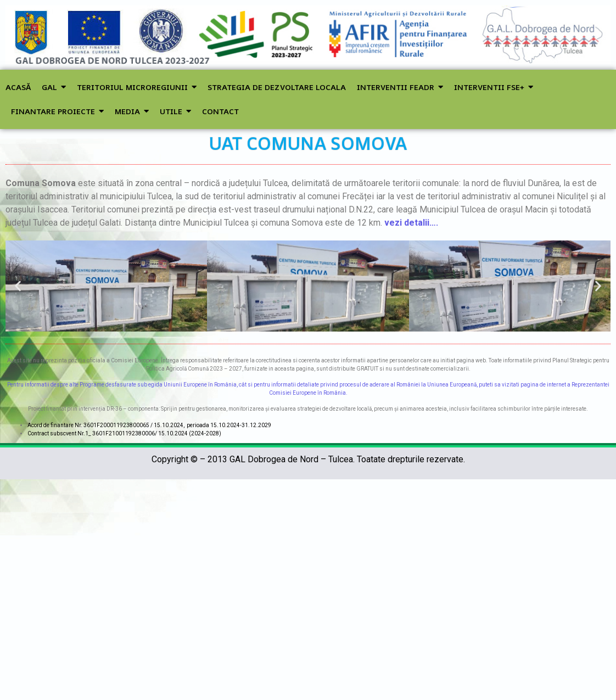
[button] (18, 286)
